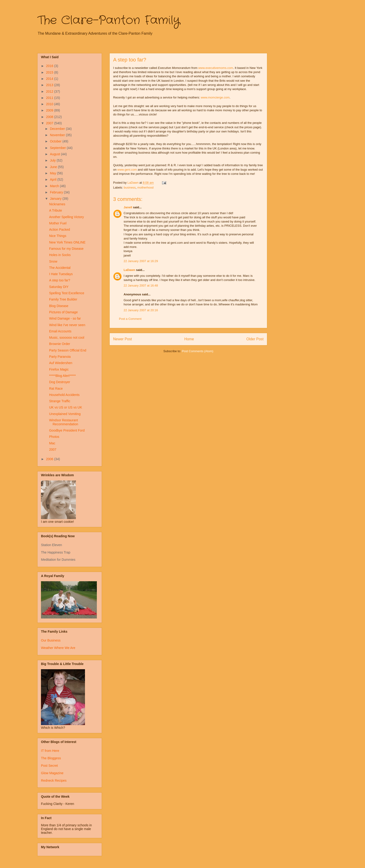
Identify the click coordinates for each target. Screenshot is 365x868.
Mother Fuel (58, 223)
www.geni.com (127, 170)
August (55, 154)
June (54, 167)
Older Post (255, 339)
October (56, 141)
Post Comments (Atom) (198, 351)
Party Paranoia (60, 357)
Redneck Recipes (54, 780)
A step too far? (60, 280)
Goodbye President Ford (67, 430)
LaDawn (129, 270)
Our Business (51, 640)
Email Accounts (60, 331)
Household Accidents (64, 395)
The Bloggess (51, 758)
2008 (50, 117)
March (55, 186)
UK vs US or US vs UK (66, 407)
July (53, 160)
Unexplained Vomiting (65, 414)
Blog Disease (59, 306)
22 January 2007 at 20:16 (141, 310)
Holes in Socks (60, 255)
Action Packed (60, 230)
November (58, 135)
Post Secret (49, 766)
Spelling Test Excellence (67, 293)
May (53, 173)
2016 (50, 66)
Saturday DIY (59, 287)
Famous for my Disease (66, 249)
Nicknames (57, 204)
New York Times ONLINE (67, 242)
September (58, 148)
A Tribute (56, 210)
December (58, 129)
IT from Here (50, 751)
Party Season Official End (68, 350)
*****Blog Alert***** (62, 376)
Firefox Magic (59, 369)
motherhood (145, 187)
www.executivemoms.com (216, 68)
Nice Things (58, 236)
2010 (50, 104)
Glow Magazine (52, 773)
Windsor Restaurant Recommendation (64, 422)
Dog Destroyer (60, 382)
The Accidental (60, 268)
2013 (50, 85)
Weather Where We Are (58, 648)
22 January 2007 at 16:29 (141, 261)
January (56, 199)
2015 (50, 72)
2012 (50, 91)
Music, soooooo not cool (67, 338)
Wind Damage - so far (65, 318)
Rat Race (56, 388)
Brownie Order (60, 344)
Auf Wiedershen (61, 363)
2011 (50, 98)
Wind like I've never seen (67, 325)
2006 (50, 459)
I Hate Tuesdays (61, 274)
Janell (128, 207)
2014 (50, 79)
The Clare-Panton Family (109, 20)
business (130, 187)
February (57, 192)
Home (189, 339)
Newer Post (123, 339)
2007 (50, 123)
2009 (50, 110)
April (54, 179)
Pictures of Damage (63, 312)
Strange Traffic (60, 401)
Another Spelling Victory (66, 217)
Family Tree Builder (63, 299)
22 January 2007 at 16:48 (141, 285)
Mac (52, 443)
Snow (53, 261)
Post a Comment (130, 319)
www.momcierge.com (215, 97)
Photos (54, 437)
